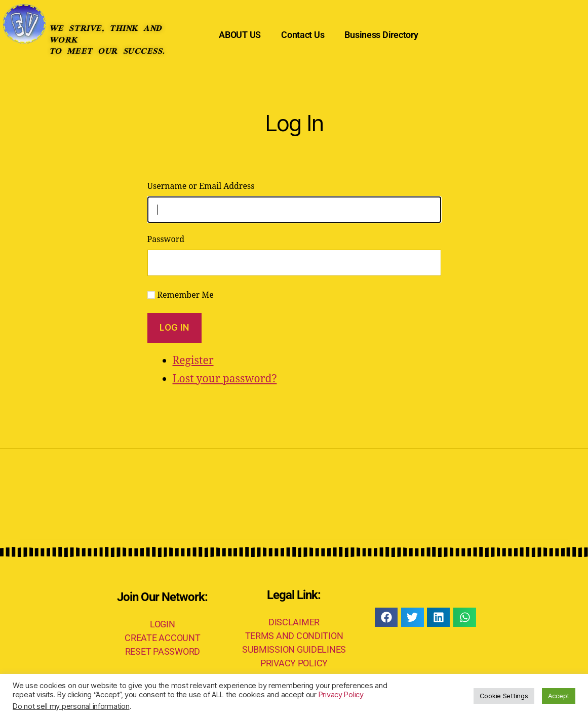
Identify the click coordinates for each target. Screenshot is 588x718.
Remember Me (186, 295)
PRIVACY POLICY (294, 663)
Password (166, 240)
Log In (174, 328)
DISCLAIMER (294, 622)
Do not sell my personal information (71, 706)
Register (193, 361)
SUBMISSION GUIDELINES (294, 649)
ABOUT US (240, 35)
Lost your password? (225, 379)
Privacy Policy (341, 695)
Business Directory (381, 35)
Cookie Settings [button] (504, 696)
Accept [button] (559, 696)
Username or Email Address (201, 186)
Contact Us (303, 35)
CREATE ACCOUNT (162, 638)
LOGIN (163, 624)
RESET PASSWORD (163, 651)
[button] (386, 617)
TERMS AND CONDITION (294, 636)
